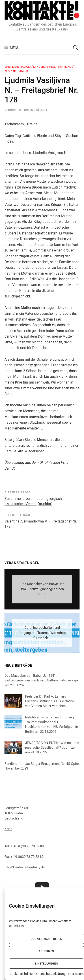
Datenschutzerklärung (50, 974)
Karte (8, 829)
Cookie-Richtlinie (21, 974)
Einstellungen (46, 964)
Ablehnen (46, 951)
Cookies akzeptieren (46, 939)
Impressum (76, 974)
